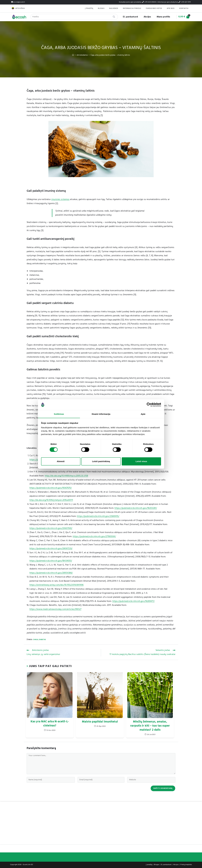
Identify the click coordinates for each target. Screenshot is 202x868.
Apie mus (171, 8)
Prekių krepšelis (186, 865)
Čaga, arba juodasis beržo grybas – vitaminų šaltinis (110, 55)
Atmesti (61, 461)
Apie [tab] (143, 414)
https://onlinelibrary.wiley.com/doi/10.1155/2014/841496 (57, 585)
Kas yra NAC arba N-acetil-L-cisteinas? (50, 724)
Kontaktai (184, 8)
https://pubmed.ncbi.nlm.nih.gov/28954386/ (51, 573)
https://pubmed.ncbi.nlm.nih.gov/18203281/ (136, 508)
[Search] (113, 17)
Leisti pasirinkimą (101, 461)
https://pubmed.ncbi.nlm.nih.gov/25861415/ (98, 516)
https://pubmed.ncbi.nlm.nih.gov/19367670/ (51, 488)
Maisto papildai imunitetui (100, 722)
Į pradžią (89, 8)
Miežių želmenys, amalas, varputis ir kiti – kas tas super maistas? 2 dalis (150, 726)
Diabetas (42, 640)
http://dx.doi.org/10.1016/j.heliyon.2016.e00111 (51, 500)
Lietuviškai (20, 8)
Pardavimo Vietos (154, 8)
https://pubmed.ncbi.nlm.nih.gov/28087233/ (51, 549)
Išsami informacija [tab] (101, 414)
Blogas (101, 8)
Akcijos (146, 17)
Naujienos (114, 8)
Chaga (36, 640)
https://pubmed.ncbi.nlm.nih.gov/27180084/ (94, 537)
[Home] (73, 55)
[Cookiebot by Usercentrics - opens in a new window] (149, 405)
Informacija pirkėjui (132, 8)
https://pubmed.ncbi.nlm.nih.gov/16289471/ (133, 601)
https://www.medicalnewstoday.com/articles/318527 (55, 609)
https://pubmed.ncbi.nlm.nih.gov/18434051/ (51, 561)
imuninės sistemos (60, 199)
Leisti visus (141, 461)
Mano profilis (162, 17)
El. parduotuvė (129, 17)
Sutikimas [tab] (59, 414)
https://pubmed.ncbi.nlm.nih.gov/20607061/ (51, 528)
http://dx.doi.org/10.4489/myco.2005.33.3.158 (66, 476)
